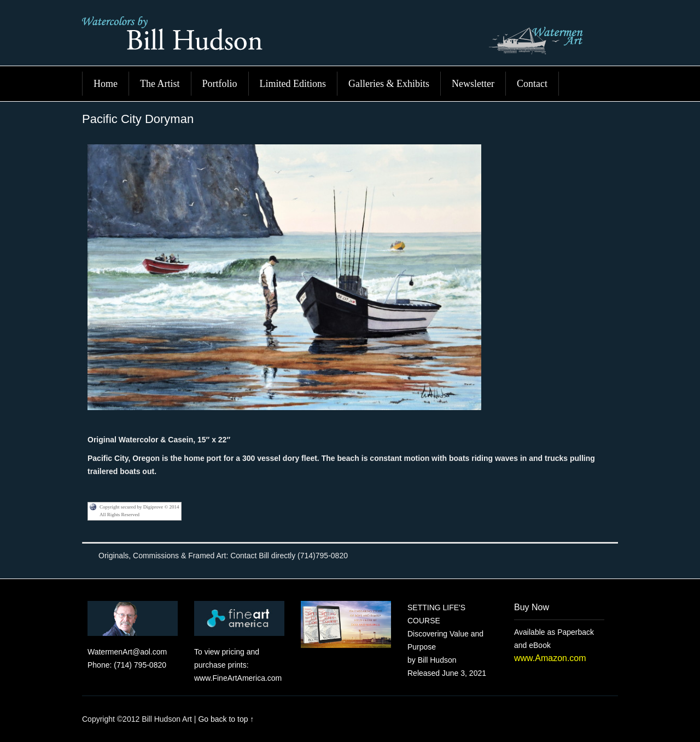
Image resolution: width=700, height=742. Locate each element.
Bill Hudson (350, 38)
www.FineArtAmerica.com (238, 678)
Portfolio (220, 84)
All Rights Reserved (119, 515)
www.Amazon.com (550, 658)
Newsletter (473, 84)
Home (106, 84)
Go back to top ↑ (226, 719)
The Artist (160, 84)
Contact (532, 84)
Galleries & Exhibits (389, 84)
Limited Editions (293, 84)
